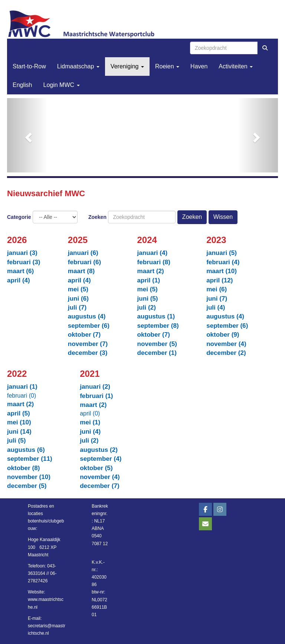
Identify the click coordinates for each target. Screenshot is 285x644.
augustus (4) (87, 316)
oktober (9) (223, 335)
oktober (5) (96, 468)
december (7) (100, 486)
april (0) (90, 413)
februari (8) (153, 262)
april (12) (220, 280)
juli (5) (16, 441)
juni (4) (90, 432)
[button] (27, 135)
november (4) (226, 344)
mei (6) (217, 289)
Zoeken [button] (192, 217)
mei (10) (19, 422)
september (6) (89, 326)
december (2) (226, 353)
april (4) (19, 280)
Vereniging (127, 66)
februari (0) (22, 396)
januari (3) (22, 253)
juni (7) (217, 299)
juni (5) (147, 299)
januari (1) (22, 387)
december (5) (27, 486)
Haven (199, 66)
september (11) (30, 459)
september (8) (158, 326)
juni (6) (78, 299)
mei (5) (78, 289)
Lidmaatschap (78, 66)
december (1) (157, 353)
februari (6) (84, 262)
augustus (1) (156, 316)
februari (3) (24, 262)
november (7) (88, 344)
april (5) (19, 413)
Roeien (167, 66)
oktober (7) (84, 335)
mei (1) (90, 422)
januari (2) (95, 387)
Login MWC (61, 85)
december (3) (88, 353)
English (22, 85)
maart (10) (222, 271)
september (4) (101, 459)
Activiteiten (236, 66)
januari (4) (152, 253)
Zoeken (97, 217)
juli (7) (77, 308)
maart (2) (150, 271)
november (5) (157, 344)
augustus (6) (26, 450)
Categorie (19, 217)
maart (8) (81, 271)
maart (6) (20, 271)
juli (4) (216, 308)
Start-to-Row (29, 66)
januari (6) (83, 253)
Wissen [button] (223, 217)
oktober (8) (23, 468)
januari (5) (222, 253)
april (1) (148, 280)
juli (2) (146, 308)
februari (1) (96, 396)
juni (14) (19, 432)
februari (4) (223, 262)
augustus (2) (99, 450)
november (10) (29, 477)
